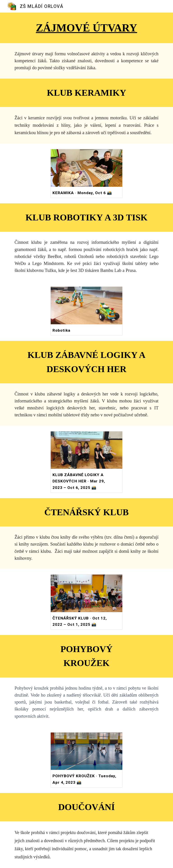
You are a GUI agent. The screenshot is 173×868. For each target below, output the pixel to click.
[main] (86, 28)
